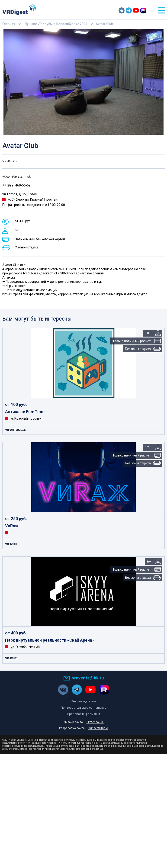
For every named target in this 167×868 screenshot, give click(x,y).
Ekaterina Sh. (95, 722)
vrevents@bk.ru (84, 678)
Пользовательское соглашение (83, 708)
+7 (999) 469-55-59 (16, 185)
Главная (9, 24)
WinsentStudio (98, 728)
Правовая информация (83, 714)
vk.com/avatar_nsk (16, 177)
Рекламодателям (84, 701)
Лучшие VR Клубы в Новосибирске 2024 (56, 24)
